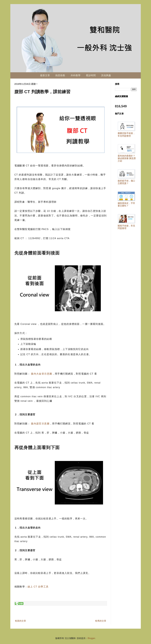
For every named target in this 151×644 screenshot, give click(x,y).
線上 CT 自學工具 (38, 587)
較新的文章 (21, 621)
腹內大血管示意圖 (42, 374)
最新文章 (45, 75)
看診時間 (91, 75)
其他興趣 (106, 75)
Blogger (91, 638)
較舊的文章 (101, 621)
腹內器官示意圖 (40, 424)
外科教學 (76, 75)
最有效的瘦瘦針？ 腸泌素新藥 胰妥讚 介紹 (127, 158)
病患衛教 (60, 75)
